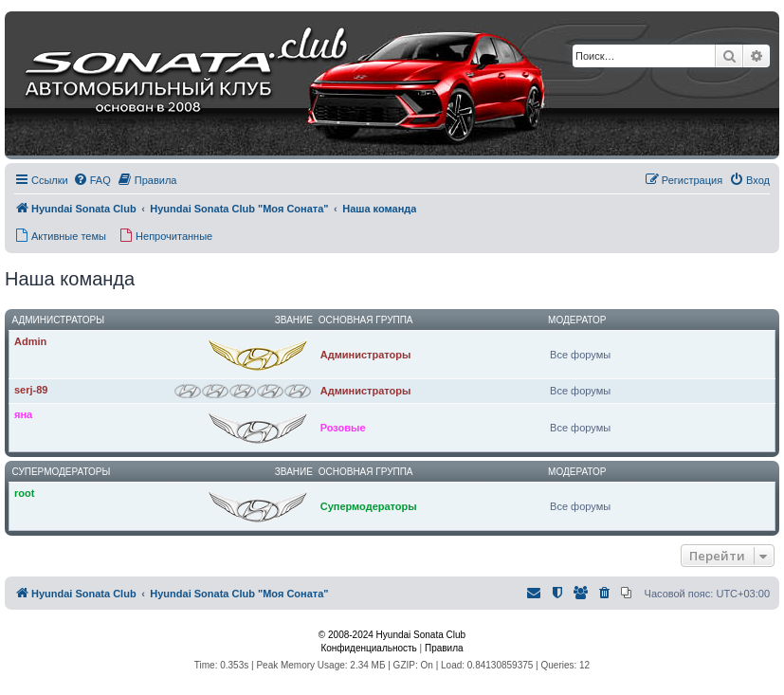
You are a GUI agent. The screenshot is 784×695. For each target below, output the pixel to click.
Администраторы (59, 320)
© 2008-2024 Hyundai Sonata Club (392, 635)
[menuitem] (92, 180)
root (24, 493)
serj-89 (31, 390)
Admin (30, 341)
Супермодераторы (62, 472)
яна (23, 414)
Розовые (343, 428)
